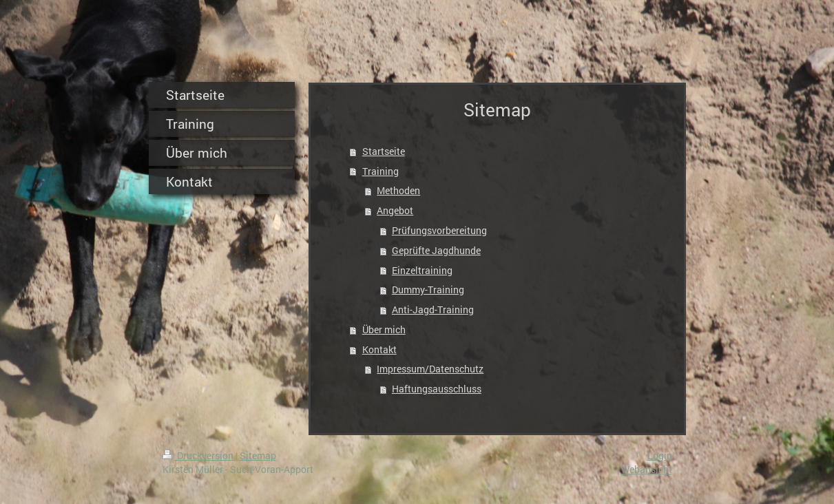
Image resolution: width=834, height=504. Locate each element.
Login (660, 455)
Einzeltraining (422, 270)
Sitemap (258, 455)
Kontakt (379, 349)
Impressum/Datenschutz (430, 369)
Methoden (398, 190)
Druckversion (199, 455)
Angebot (395, 210)
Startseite (384, 151)
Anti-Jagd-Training (433, 309)
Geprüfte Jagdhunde (436, 250)
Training (380, 171)
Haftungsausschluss (437, 389)
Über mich (384, 329)
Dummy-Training (428, 290)
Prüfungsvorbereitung (439, 230)
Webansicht (647, 469)
